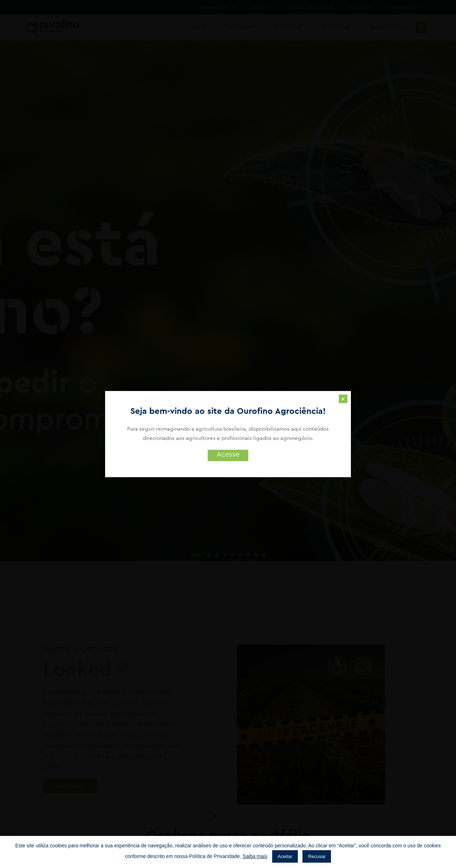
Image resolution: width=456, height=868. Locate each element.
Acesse (228, 454)
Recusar (317, 856)
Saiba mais (255, 856)
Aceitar (285, 856)
